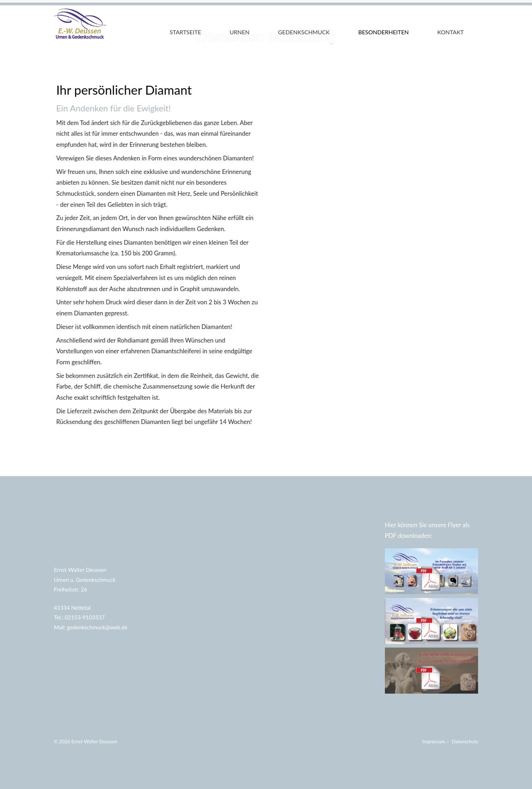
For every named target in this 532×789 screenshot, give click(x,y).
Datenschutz (465, 741)
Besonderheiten (383, 32)
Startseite (185, 32)
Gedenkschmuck (304, 32)
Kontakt (451, 32)
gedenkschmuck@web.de (97, 627)
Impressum (434, 741)
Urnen (239, 32)
